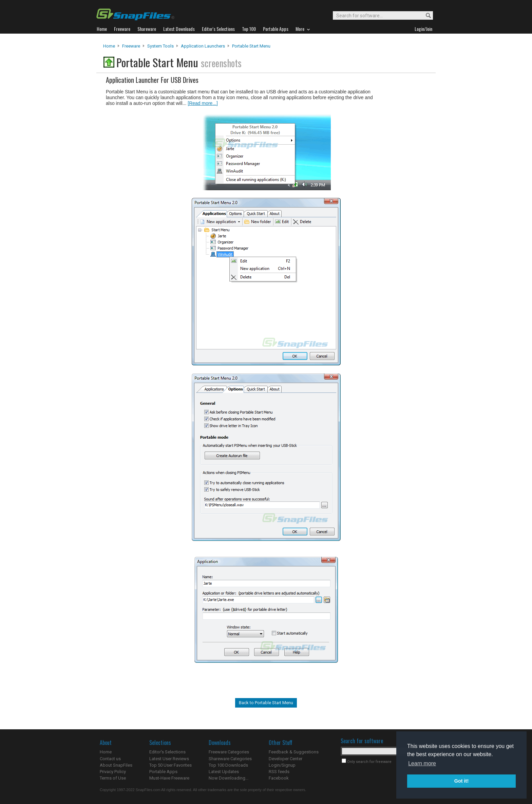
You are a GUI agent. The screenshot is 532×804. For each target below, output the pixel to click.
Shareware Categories (230, 759)
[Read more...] (203, 103)
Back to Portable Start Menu (266, 703)
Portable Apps (163, 772)
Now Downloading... (229, 778)
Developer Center (286, 759)
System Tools (160, 46)
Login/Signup (282, 765)
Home (109, 46)
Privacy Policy (113, 772)
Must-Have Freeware (169, 778)
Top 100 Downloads (228, 765)
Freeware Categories (229, 752)
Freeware (131, 46)
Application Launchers (203, 46)
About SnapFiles (116, 765)
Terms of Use (113, 778)
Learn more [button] (422, 763)
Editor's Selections (167, 752)
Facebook (279, 778)
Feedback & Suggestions (294, 752)
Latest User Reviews (169, 759)
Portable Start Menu (251, 46)
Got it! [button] (461, 781)
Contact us (110, 759)
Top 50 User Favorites (170, 765)
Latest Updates (224, 772)
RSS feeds (279, 772)
